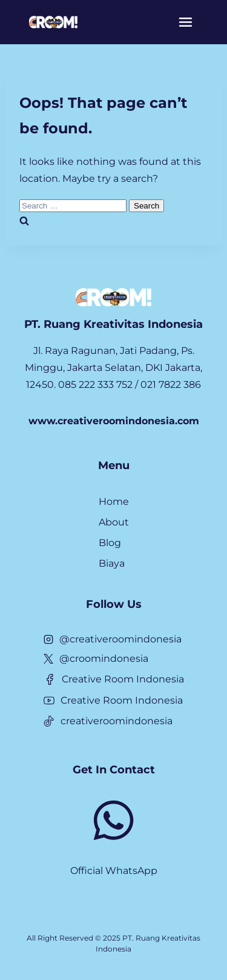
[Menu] (186, 22)
